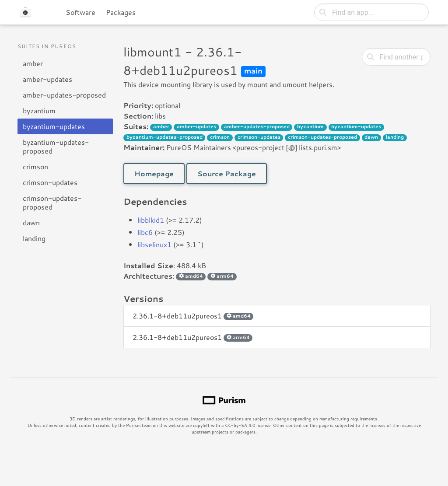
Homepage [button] (154, 173)
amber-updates (47, 79)
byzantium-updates (54, 126)
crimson (35, 166)
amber (33, 63)
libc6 (145, 232)
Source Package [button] (227, 173)
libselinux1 (154, 244)
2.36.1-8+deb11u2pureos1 (193, 316)
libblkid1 (151, 220)
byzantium (39, 110)
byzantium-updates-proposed (56, 146)
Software (80, 12)
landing (34, 238)
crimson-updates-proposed (52, 202)
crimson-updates (50, 182)
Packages (121, 12)
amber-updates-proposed (64, 95)
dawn (31, 222)
